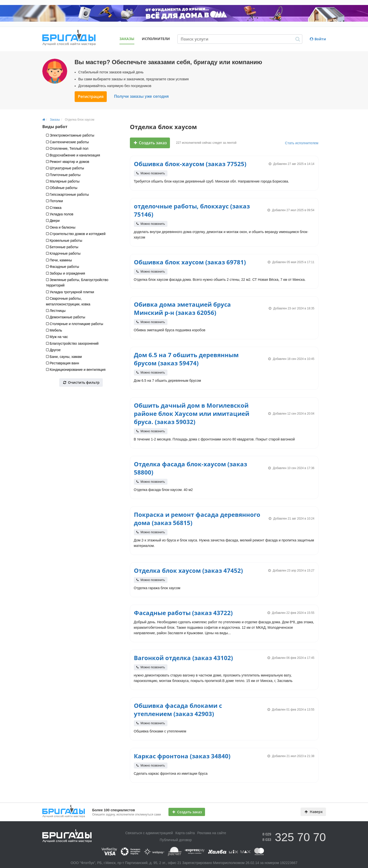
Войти (318, 39)
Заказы (127, 39)
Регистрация (91, 96)
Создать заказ (150, 143)
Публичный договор (176, 840)
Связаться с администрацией (149, 833)
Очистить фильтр (81, 382)
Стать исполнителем (302, 143)
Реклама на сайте (212, 833)
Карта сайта (185, 833)
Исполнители (156, 39)
